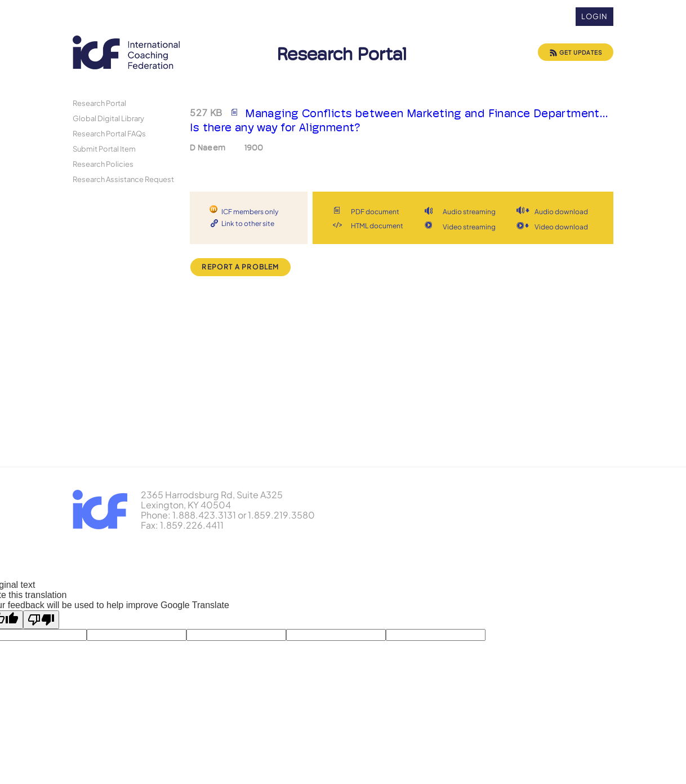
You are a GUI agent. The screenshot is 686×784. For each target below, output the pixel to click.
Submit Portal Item (104, 149)
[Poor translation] (41, 620)
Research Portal (99, 103)
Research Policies (103, 164)
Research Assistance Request (123, 179)
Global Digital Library (108, 118)
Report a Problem (240, 267)
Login (594, 16)
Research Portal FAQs (109, 133)
